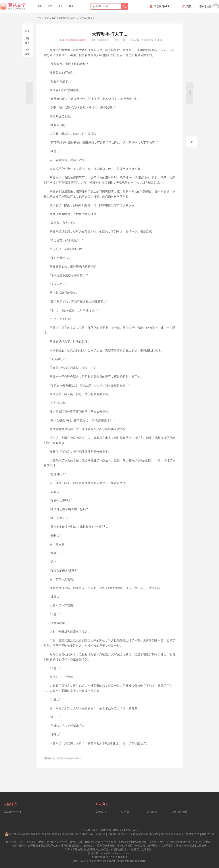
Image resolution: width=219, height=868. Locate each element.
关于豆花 (101, 812)
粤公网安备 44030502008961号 (25, 834)
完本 (61, 6)
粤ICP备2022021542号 (126, 830)
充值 (187, 6)
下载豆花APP (160, 6)
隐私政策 (152, 812)
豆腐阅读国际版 (13, 812)
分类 (50, 6)
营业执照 (100, 834)
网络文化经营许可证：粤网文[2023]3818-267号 (187, 834)
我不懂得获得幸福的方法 (64, 18)
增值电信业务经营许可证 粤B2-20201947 (70, 834)
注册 (209, 6)
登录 (202, 6)
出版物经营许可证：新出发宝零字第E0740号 (133, 834)
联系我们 (126, 812)
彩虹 (46, 18)
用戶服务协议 (180, 812)
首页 (39, 6)
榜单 (71, 6)
